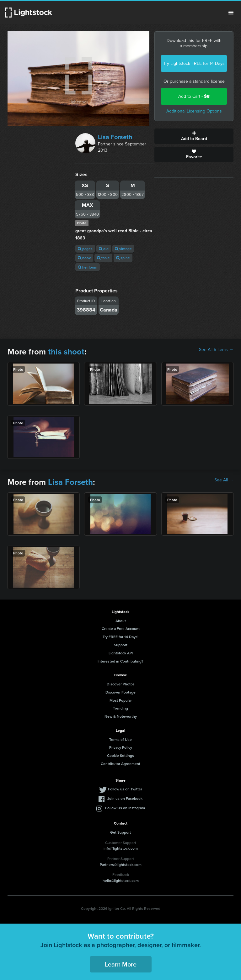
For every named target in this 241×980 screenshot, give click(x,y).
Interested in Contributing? (120, 661)
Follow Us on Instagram (125, 808)
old (104, 249)
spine (123, 258)
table (103, 258)
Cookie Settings (120, 755)
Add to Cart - (194, 96)
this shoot (66, 352)
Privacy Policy (121, 747)
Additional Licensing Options (194, 111)
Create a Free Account (121, 629)
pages (85, 249)
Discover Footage (120, 692)
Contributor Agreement (120, 764)
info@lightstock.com (121, 848)
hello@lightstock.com (121, 880)
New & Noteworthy (121, 716)
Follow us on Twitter (125, 789)
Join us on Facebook (125, 798)
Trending (120, 708)
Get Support (120, 832)
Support (121, 645)
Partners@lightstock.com (121, 865)
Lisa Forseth (115, 137)
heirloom (88, 267)
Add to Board (194, 136)
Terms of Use (120, 739)
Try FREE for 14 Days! (120, 637)
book (84, 258)
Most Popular (121, 700)
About (121, 621)
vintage (123, 249)
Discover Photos (121, 684)
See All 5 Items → (216, 350)
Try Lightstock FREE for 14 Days (194, 63)
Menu (231, 13)
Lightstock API (121, 653)
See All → (224, 480)
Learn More (121, 964)
